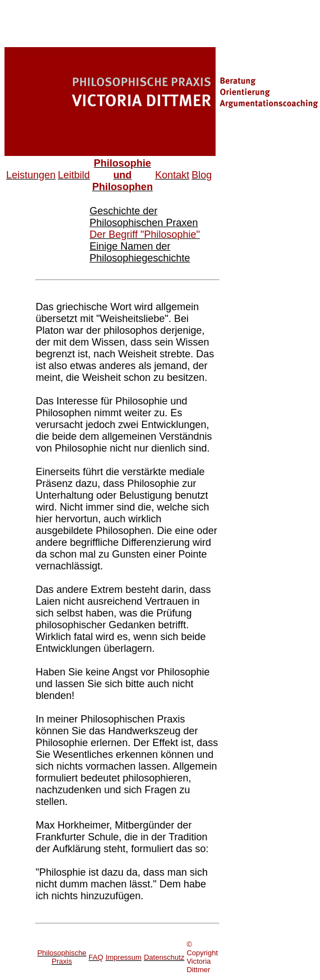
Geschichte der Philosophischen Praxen (143, 217)
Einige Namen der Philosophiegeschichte (140, 252)
